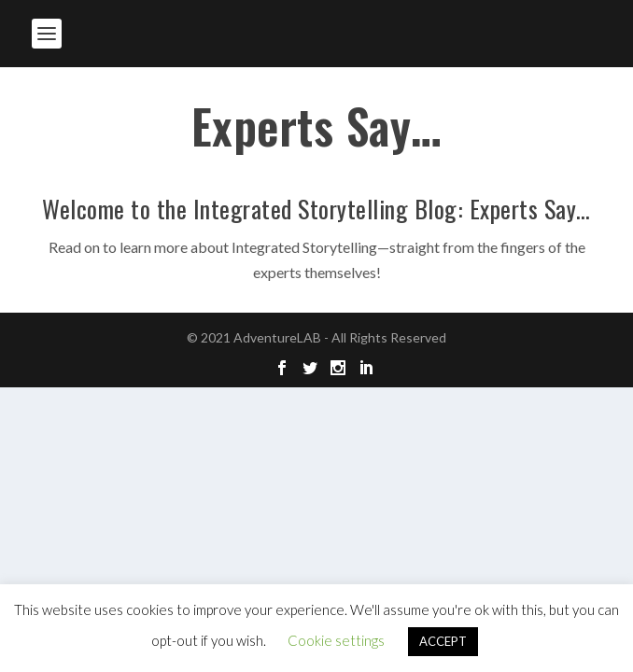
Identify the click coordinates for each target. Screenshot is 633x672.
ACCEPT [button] (443, 641)
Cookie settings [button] (336, 640)
